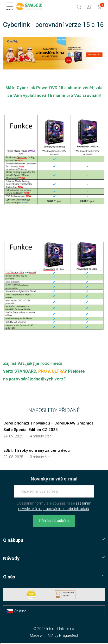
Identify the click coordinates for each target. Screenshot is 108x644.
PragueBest (69, 635)
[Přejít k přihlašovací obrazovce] (89, 6)
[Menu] (10, 6)
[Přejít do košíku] (100, 6)
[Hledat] (79, 6)
